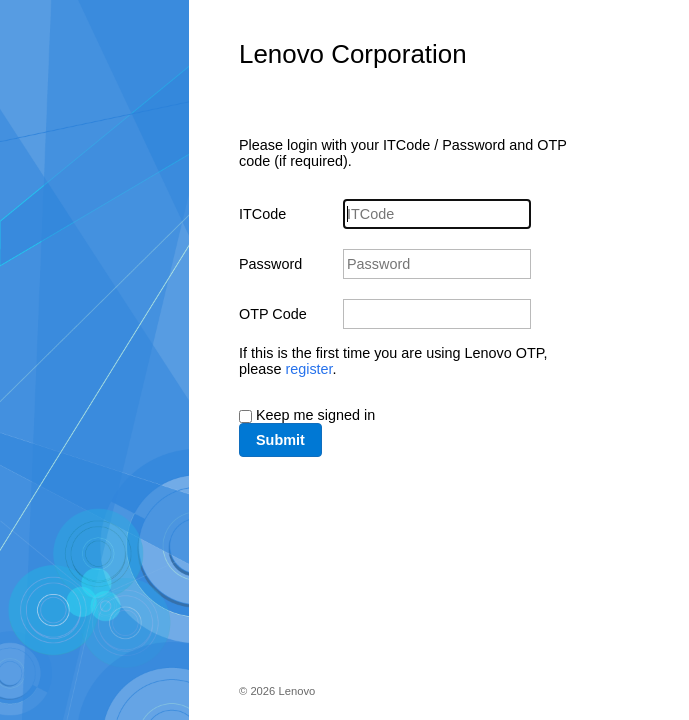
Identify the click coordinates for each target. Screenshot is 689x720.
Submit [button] (280, 440)
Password (270, 264)
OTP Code (273, 314)
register (308, 369)
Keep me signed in (315, 415)
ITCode (262, 214)
